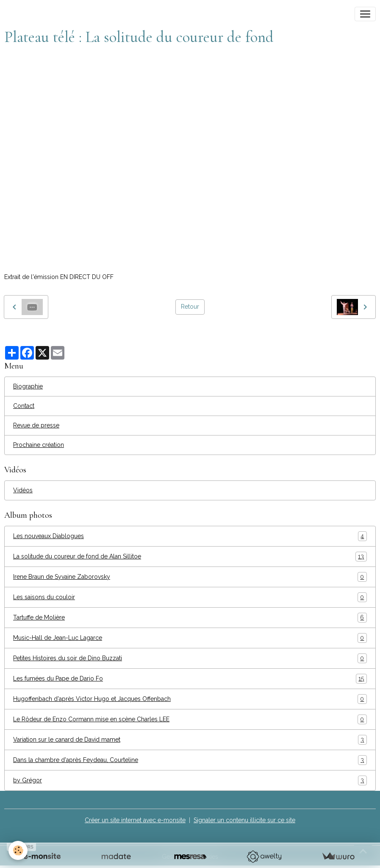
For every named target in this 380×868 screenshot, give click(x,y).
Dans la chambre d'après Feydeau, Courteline (190, 760)
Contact (24, 406)
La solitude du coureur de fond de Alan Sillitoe (190, 557)
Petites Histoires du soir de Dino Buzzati (190, 658)
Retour (190, 307)
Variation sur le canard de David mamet (190, 740)
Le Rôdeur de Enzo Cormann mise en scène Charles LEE (190, 719)
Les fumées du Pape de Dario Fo (190, 679)
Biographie (28, 386)
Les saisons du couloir (190, 597)
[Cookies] (18, 850)
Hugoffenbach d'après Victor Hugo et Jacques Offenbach (190, 699)
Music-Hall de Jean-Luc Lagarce (190, 638)
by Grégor (190, 780)
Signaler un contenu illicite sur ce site (244, 820)
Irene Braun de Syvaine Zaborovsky (190, 577)
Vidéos (23, 490)
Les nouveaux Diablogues (190, 536)
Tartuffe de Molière (190, 618)
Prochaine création (39, 445)
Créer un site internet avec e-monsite (135, 820)
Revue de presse (36, 425)
